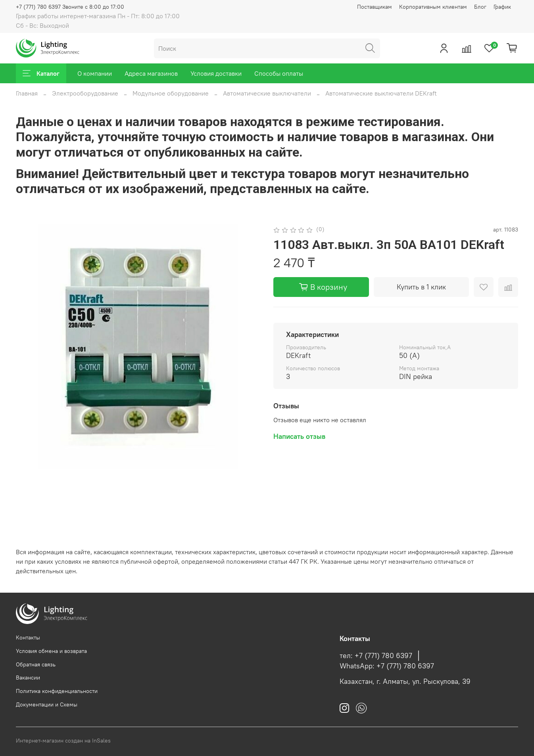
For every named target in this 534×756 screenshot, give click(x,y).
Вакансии (28, 678)
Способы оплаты (279, 73)
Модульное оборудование (171, 93)
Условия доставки (216, 73)
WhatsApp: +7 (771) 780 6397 (387, 666)
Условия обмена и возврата (51, 651)
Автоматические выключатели (267, 93)
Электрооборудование (85, 93)
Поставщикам (375, 7)
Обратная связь (36, 664)
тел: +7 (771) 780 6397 (376, 656)
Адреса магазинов (151, 73)
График (502, 7)
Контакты (28, 637)
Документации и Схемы (47, 704)
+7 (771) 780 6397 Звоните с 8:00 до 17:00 (70, 7)
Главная (27, 93)
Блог (480, 7)
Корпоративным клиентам (433, 7)
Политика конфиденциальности (57, 691)
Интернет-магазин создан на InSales (63, 741)
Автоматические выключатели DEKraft (381, 93)
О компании (95, 73)
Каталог (41, 73)
